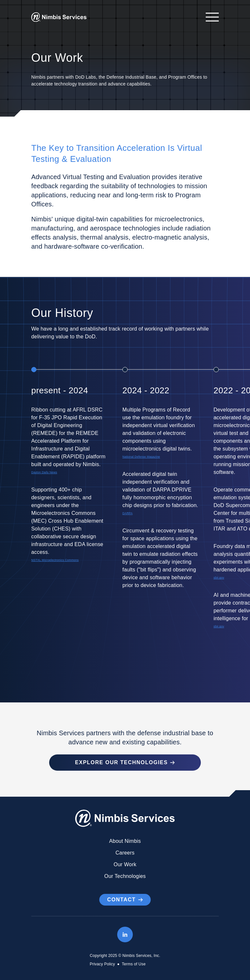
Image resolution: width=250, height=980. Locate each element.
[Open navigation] (209, 17)
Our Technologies (125, 876)
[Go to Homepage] (59, 17)
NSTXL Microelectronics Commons (55, 560)
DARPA (127, 513)
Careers (125, 853)
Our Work (125, 864)
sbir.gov (219, 578)
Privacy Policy (102, 964)
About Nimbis (125, 841)
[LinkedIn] (125, 934)
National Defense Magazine (141, 457)
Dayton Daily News (44, 472)
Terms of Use (134, 964)
